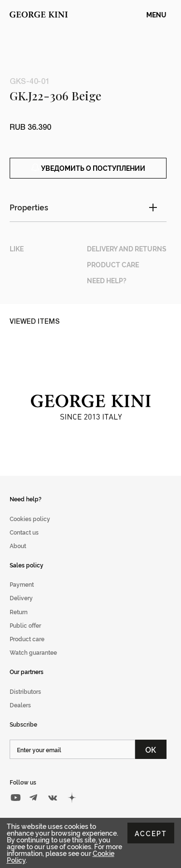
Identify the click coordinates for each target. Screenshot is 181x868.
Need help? (26, 499)
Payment (22, 584)
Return (19, 612)
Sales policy (27, 565)
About (18, 545)
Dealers (20, 705)
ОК (151, 749)
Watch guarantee (33, 652)
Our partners (27, 671)
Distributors (25, 691)
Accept (151, 833)
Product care (27, 639)
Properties (29, 207)
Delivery (21, 598)
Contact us (24, 532)
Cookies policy (30, 518)
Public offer (25, 625)
